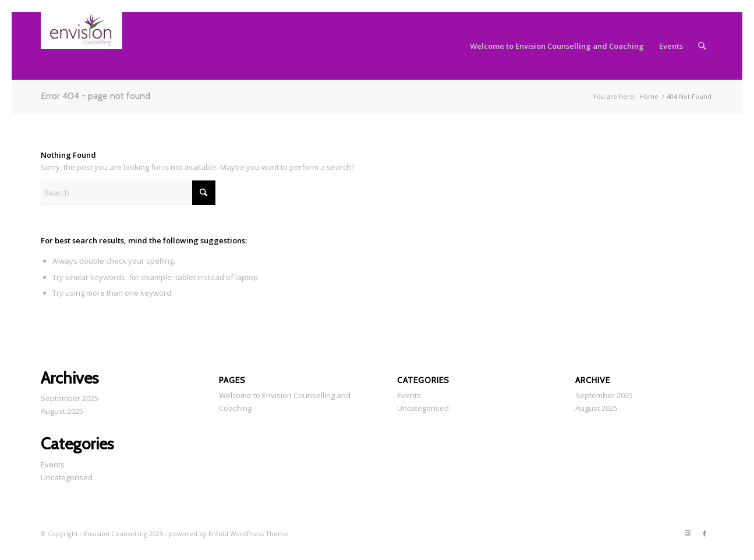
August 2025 (62, 411)
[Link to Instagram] (687, 533)
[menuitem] (557, 46)
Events (53, 465)
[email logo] (82, 46)
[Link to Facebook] (705, 533)
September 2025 (70, 398)
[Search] (702, 46)
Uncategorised (67, 477)
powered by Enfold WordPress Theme (229, 534)
